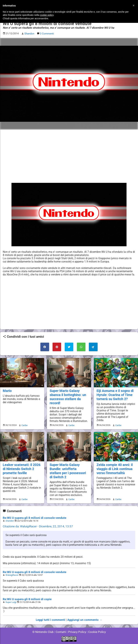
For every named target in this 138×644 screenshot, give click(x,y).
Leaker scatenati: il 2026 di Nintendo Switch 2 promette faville (21, 470)
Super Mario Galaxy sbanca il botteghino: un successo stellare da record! (67, 399)
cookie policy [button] (47, 15)
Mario (7, 393)
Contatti (61, 632)
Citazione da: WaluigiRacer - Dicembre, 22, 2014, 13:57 (36, 527)
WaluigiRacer (12, 576)
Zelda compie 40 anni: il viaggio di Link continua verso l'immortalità (114, 470)
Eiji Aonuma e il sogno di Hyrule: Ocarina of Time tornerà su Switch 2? (115, 397)
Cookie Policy (95, 632)
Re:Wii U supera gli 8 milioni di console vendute (32, 519)
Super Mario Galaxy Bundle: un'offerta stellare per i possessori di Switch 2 (69, 472)
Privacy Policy (77, 632)
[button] (134, 5)
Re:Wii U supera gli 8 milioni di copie (25, 600)
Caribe (24, 427)
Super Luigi (11, 603)
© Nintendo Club (44, 632)
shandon (10, 521)
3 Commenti (47, 34)
